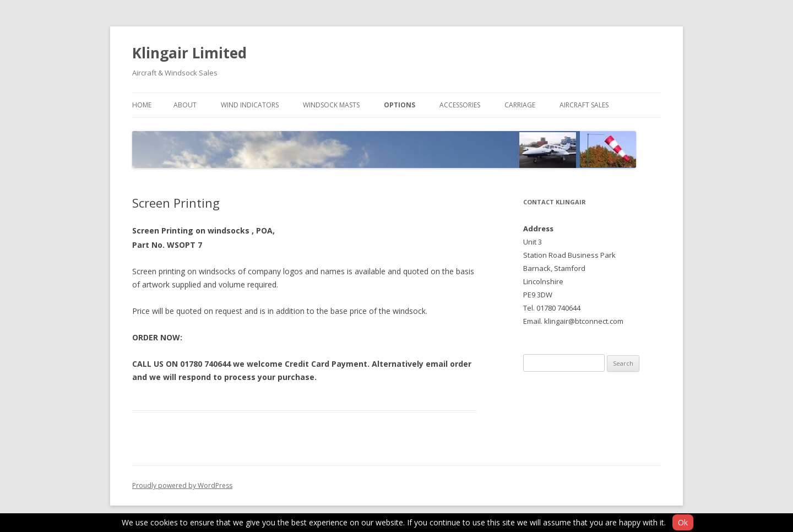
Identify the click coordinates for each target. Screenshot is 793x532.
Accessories (460, 105)
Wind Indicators (250, 105)
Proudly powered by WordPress (182, 485)
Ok (683, 522)
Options (400, 105)
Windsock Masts (331, 105)
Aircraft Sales (584, 105)
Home (142, 105)
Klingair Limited (189, 53)
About (185, 105)
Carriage (520, 105)
